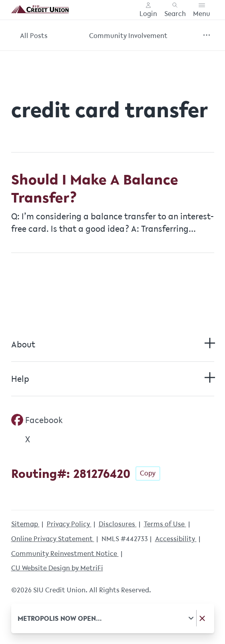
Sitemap (25, 524)
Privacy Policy (69, 524)
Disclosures (118, 524)
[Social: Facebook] (37, 420)
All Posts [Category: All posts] (34, 35)
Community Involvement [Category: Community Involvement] (128, 35)
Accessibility (176, 539)
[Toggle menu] (202, 10)
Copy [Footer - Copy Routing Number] (148, 473)
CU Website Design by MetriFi (57, 568)
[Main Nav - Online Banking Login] (148, 10)
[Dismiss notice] (202, 618)
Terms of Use (165, 524)
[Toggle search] (175, 10)
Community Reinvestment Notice (65, 553)
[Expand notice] (191, 618)
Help (113, 379)
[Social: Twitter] (21, 439)
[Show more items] (207, 35)
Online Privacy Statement (53, 539)
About (113, 344)
